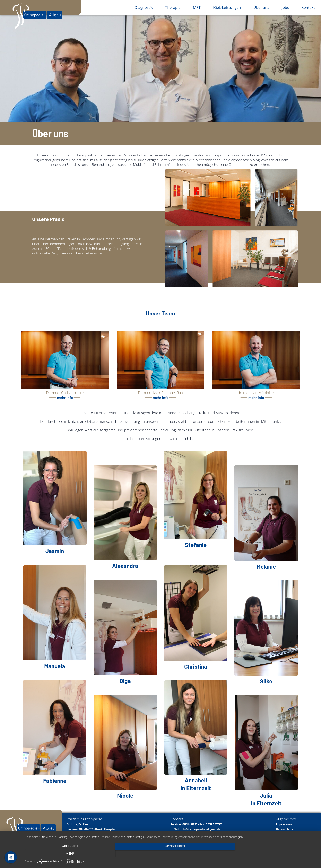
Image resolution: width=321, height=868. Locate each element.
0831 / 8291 (190, 824)
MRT (197, 7)
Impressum (284, 824)
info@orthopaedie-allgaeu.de (201, 829)
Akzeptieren (171, 854)
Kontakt (308, 7)
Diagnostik (144, 7)
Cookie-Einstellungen (290, 834)
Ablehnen (68, 854)
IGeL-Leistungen (227, 7)
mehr (273, 854)
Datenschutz (285, 829)
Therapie (173, 7)
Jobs (285, 7)
